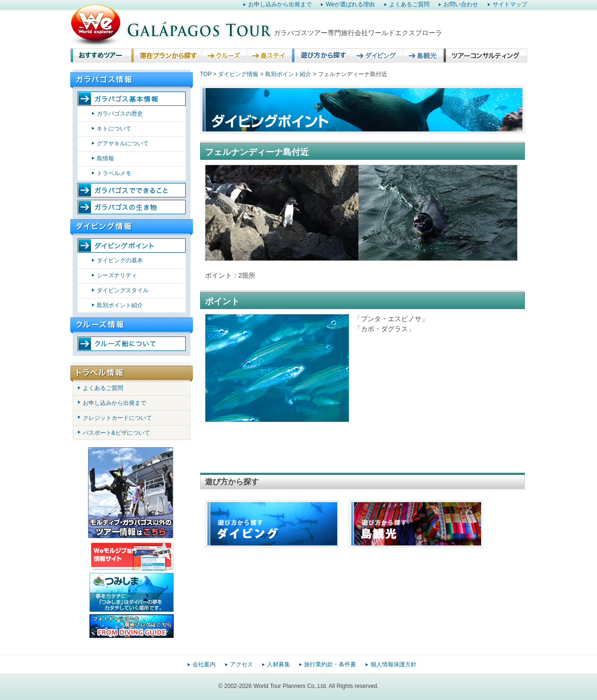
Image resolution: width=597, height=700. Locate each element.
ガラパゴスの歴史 (120, 114)
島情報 (105, 158)
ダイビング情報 (238, 74)
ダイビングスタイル (123, 290)
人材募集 (279, 664)
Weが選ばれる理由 (350, 4)
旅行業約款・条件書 (330, 664)
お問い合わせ (461, 4)
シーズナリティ (117, 275)
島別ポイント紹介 (120, 305)
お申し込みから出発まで (280, 4)
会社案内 (204, 664)
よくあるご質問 (409, 4)
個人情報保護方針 (394, 664)
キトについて (114, 129)
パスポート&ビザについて (116, 433)
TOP (206, 74)
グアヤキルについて (123, 143)
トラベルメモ (114, 173)
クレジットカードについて (117, 418)
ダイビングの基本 (120, 260)
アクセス (241, 664)
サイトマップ (510, 4)
